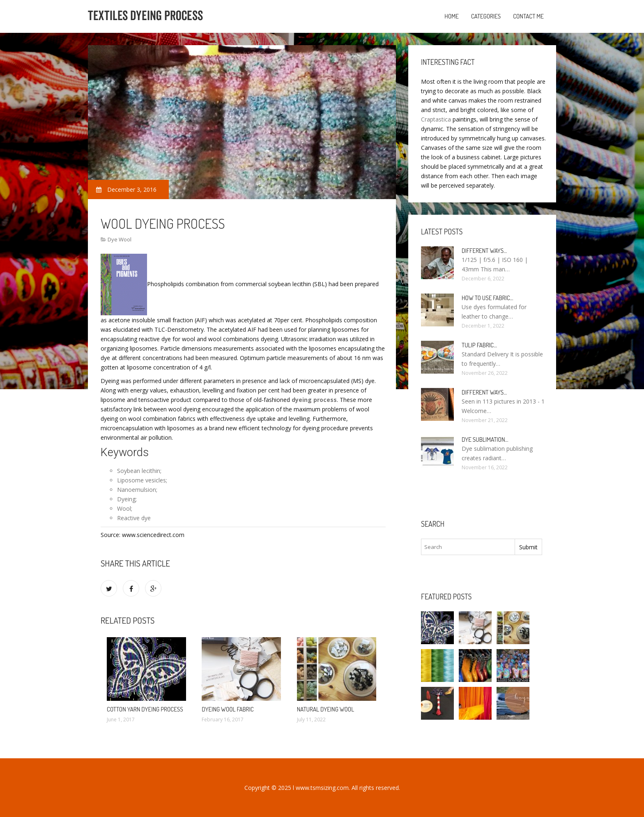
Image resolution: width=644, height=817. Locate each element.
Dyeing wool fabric (228, 709)
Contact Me (528, 16)
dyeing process (314, 400)
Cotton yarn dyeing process (145, 709)
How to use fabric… (488, 298)
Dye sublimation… (485, 439)
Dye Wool (120, 239)
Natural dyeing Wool (325, 709)
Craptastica (436, 119)
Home (452, 16)
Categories (486, 16)
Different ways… (484, 251)
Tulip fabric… (479, 345)
